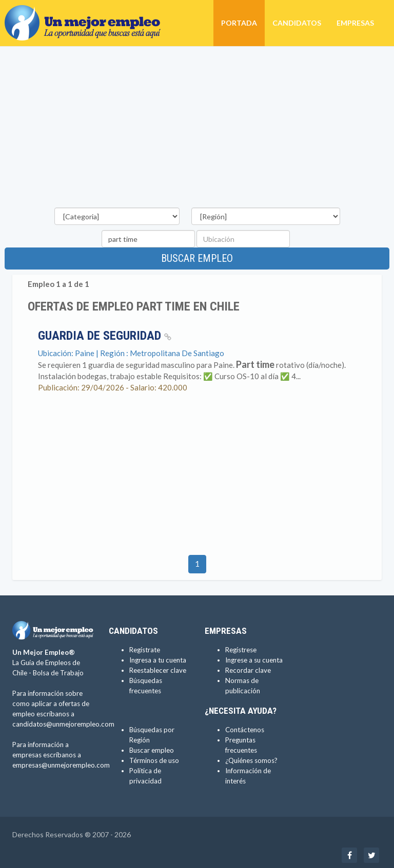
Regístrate (145, 650)
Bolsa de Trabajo (58, 673)
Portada (239, 23)
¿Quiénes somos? (251, 760)
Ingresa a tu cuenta (158, 660)
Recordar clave (248, 670)
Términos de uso (154, 760)
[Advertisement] (197, 129)
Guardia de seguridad (105, 336)
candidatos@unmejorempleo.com (63, 724)
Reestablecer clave (158, 670)
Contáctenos (245, 730)
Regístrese (241, 650)
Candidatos (297, 23)
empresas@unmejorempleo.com (61, 765)
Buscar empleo (197, 258)
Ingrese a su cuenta (254, 660)
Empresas (355, 23)
